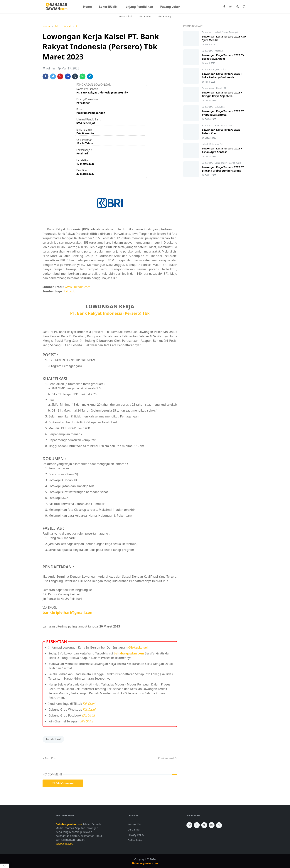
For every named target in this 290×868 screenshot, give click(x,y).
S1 (224, 51)
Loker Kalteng (164, 17)
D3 (218, 70)
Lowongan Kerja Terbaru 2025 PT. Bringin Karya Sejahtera (223, 94)
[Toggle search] (244, 7)
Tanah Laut (53, 739)
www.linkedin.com (78, 287)
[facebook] (224, 7)
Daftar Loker (135, 840)
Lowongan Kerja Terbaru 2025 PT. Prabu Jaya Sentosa (223, 113)
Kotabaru (214, 144)
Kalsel (218, 32)
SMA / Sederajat (230, 32)
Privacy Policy (136, 835)
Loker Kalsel (125, 17)
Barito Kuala (235, 163)
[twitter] (204, 825)
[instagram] (230, 7)
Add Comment (63, 783)
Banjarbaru (208, 32)
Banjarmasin (209, 70)
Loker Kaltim (144, 17)
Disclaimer (134, 829)
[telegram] (189, 825)
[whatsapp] (219, 825)
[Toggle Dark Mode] (238, 7)
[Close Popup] (4, 866)
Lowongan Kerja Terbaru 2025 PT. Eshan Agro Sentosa (223, 150)
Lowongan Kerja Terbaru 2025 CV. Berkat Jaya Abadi (223, 57)
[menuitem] (87, 7)
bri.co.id (70, 291)
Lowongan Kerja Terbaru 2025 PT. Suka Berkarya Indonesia (223, 76)
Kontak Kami (135, 824)
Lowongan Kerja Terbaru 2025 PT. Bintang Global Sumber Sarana (223, 169)
